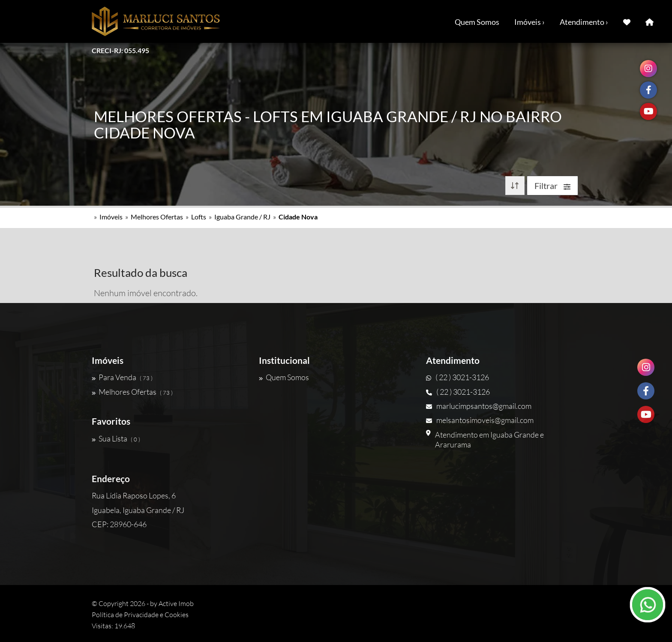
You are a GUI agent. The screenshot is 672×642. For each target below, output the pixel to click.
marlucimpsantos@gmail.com (479, 406)
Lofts (199, 217)
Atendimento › (584, 22)
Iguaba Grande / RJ (242, 217)
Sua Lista (116, 438)
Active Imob (176, 603)
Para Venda (122, 377)
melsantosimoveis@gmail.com (480, 420)
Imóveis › (529, 22)
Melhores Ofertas (157, 217)
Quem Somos (477, 22)
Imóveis (111, 217)
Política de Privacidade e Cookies (140, 615)
